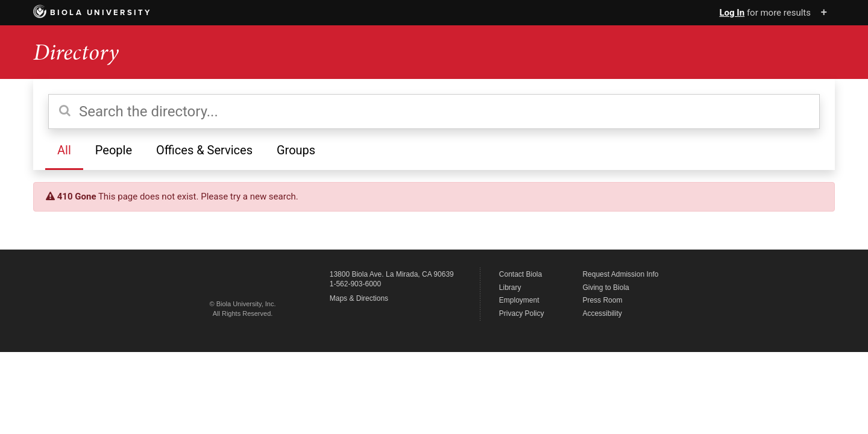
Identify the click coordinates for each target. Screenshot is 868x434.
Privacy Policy (522, 313)
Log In (732, 13)
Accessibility (602, 313)
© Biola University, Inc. (243, 304)
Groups (296, 150)
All (64, 150)
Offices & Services (204, 150)
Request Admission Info (620, 274)
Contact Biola (520, 274)
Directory (76, 52)
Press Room (602, 300)
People (114, 150)
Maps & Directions (359, 298)
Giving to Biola (605, 288)
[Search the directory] (434, 112)
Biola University (93, 13)
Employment (519, 300)
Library (510, 288)
